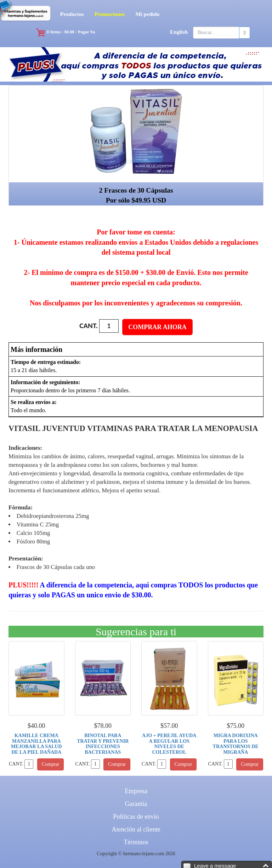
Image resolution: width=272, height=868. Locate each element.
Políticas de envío (136, 817)
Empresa (136, 791)
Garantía (136, 804)
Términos (136, 842)
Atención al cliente (136, 829)
